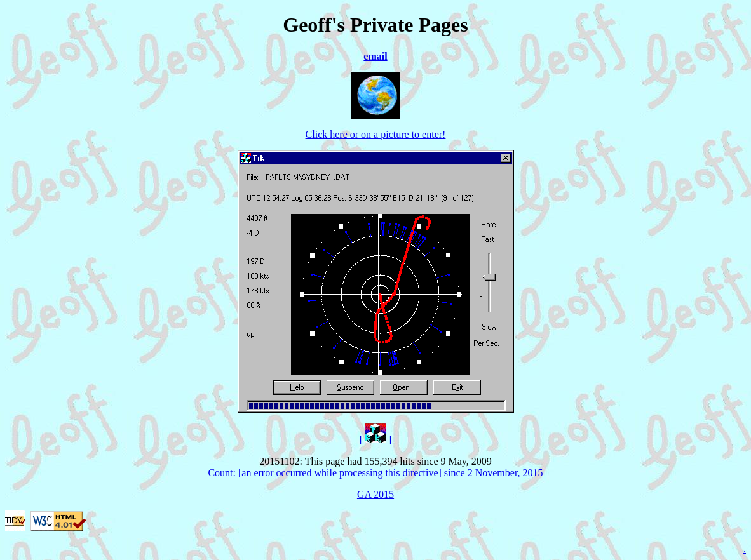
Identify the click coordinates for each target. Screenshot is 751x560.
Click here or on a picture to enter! (376, 134)
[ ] (376, 440)
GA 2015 (375, 494)
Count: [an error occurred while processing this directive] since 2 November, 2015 (375, 473)
